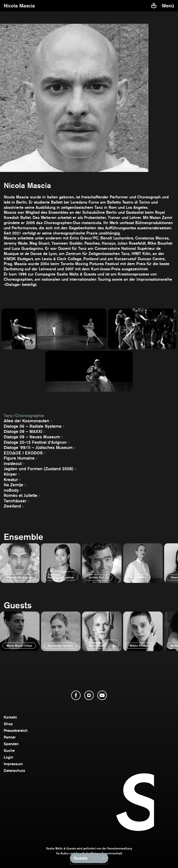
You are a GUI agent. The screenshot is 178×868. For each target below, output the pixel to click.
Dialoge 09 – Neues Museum (32, 437)
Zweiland (12, 506)
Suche (9, 751)
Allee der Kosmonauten (26, 421)
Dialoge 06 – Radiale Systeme (33, 426)
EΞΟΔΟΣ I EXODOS (23, 453)
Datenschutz (14, 771)
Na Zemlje (13, 485)
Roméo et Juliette (21, 495)
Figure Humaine (19, 458)
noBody (11, 490)
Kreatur (11, 480)
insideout (13, 464)
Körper (10, 474)
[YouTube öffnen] (102, 695)
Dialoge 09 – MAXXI (23, 431)
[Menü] (169, 6)
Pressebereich (16, 730)
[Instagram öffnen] (89, 695)
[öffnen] (20, 563)
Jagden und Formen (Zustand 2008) (39, 469)
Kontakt (10, 717)
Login (8, 757)
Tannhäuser (15, 501)
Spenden (11, 744)
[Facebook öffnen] (76, 695)
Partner (10, 737)
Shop (8, 724)
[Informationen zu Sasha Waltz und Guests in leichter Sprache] (154, 6)
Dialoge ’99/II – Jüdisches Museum (38, 447)
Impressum (13, 764)
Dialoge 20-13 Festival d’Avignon (35, 442)
